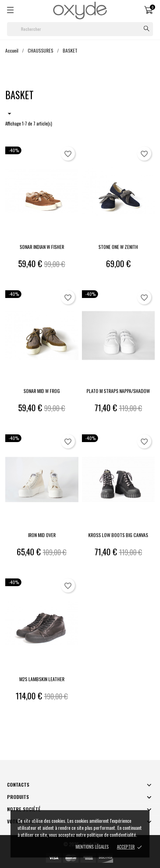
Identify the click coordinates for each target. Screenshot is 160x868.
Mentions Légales (92, 847)
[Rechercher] (80, 29)
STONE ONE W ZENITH (118, 247)
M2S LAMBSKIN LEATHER (42, 679)
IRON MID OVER (42, 535)
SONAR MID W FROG (42, 391)
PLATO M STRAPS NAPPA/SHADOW (118, 391)
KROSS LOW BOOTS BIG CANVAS (118, 535)
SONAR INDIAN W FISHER (42, 247)
